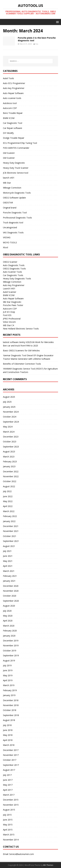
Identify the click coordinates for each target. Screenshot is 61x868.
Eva (37, 44)
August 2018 (9, 720)
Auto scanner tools (12, 98)
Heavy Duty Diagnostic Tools (17, 279)
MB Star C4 (8, 325)
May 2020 (8, 616)
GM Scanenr (9, 153)
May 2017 (8, 785)
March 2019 (9, 685)
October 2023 (10, 442)
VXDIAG (7, 237)
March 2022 (9, 511)
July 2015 (7, 815)
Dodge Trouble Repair (14, 138)
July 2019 (7, 665)
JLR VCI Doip (9, 312)
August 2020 (9, 606)
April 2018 (8, 740)
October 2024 (10, 417)
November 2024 (11, 412)
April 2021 (8, 566)
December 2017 (11, 750)
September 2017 (11, 765)
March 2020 (9, 626)
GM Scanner (9, 158)
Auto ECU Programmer (14, 83)
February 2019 (10, 690)
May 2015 (8, 825)
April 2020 (8, 621)
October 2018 (10, 710)
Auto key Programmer (14, 88)
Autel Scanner (10, 292)
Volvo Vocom (9, 322)
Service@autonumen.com (22, 854)
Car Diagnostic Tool (13, 123)
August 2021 (9, 546)
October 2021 (10, 536)
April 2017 (8, 790)
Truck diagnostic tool (13, 223)
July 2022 (7, 491)
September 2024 (11, 422)
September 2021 (11, 541)
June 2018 (8, 730)
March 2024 (9, 432)
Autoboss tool (10, 103)
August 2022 (9, 486)
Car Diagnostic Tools (13, 275)
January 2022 (9, 521)
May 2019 (8, 675)
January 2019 (9, 695)
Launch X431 (9, 289)
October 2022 (10, 481)
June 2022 (8, 496)
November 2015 (11, 805)
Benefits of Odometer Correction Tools (22, 364)
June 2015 (8, 820)
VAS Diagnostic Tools (13, 232)
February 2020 (10, 631)
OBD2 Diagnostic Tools (14, 269)
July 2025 (7, 402)
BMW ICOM (9, 118)
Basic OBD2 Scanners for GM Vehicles (21, 350)
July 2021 (7, 551)
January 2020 (9, 636)
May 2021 (8, 561)
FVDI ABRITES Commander (16, 148)
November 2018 (11, 705)
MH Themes (48, 865)
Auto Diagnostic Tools (14, 265)
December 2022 (11, 471)
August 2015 (9, 810)
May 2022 (8, 501)
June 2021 (8, 556)
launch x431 (9, 178)
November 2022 (11, 476)
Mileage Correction (12, 188)
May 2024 (8, 427)
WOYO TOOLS (10, 242)
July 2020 (7, 611)
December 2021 (11, 526)
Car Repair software (13, 128)
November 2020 (11, 591)
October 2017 (10, 760)
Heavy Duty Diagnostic (14, 163)
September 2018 (11, 715)
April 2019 (8, 680)
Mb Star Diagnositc (12, 302)
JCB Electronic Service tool (16, 173)
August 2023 (9, 452)
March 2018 (9, 745)
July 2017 (7, 775)
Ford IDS (7, 315)
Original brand (10, 208)
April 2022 (8, 506)
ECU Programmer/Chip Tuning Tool (20, 143)
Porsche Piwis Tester (13, 305)
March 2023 (9, 457)
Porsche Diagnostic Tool (15, 213)
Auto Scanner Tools (12, 272)
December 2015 (11, 800)
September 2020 (11, 601)
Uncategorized (10, 227)
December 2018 (11, 700)
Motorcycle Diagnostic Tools (17, 193)
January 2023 (9, 466)
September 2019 (11, 655)
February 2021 (10, 576)
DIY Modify (8, 133)
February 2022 (10, 516)
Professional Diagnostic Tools (17, 218)
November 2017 (11, 755)
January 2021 (9, 581)
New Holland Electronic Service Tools (21, 329)
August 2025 (9, 397)
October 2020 (10, 596)
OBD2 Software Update (14, 198)
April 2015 (8, 830)
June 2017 (8, 780)
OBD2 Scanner (10, 262)
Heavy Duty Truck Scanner (16, 168)
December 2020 (11, 586)
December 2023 (11, 437)
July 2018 (7, 725)
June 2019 (8, 670)
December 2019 (11, 641)
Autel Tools (8, 78)
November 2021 (11, 531)
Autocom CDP (10, 108)
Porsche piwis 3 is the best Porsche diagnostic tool (37, 39)
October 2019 (10, 651)
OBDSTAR (8, 203)
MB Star (7, 183)
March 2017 (9, 795)
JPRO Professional (12, 319)
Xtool (5, 247)
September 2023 (11, 447)
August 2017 (9, 770)
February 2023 (10, 461)
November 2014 (11, 840)
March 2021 (9, 571)
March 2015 (9, 835)
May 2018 (8, 735)
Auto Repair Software (13, 93)
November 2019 (11, 645)
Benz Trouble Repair (13, 113)
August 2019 (9, 661)
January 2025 (9, 407)
